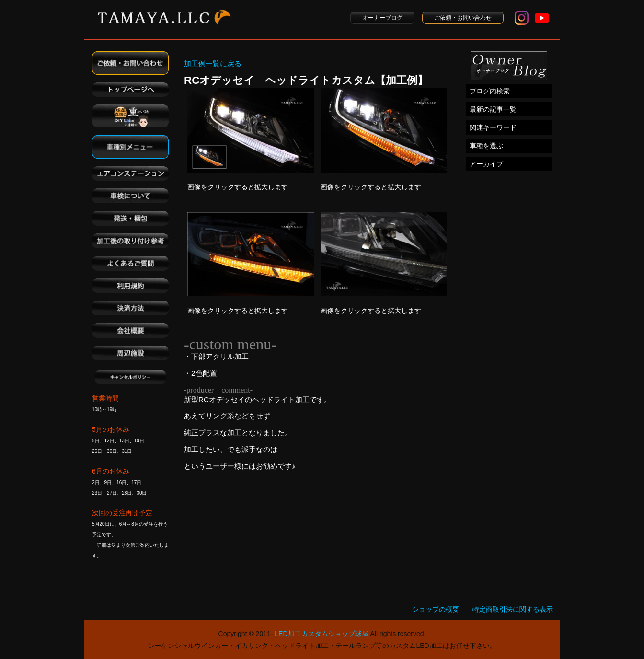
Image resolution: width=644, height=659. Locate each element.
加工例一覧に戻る (213, 64)
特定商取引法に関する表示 (513, 609)
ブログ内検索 (490, 91)
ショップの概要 (436, 609)
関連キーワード (493, 127)
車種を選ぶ (486, 146)
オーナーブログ (382, 18)
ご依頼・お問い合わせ (463, 18)
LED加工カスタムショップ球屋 (321, 634)
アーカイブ (486, 164)
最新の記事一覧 (493, 109)
